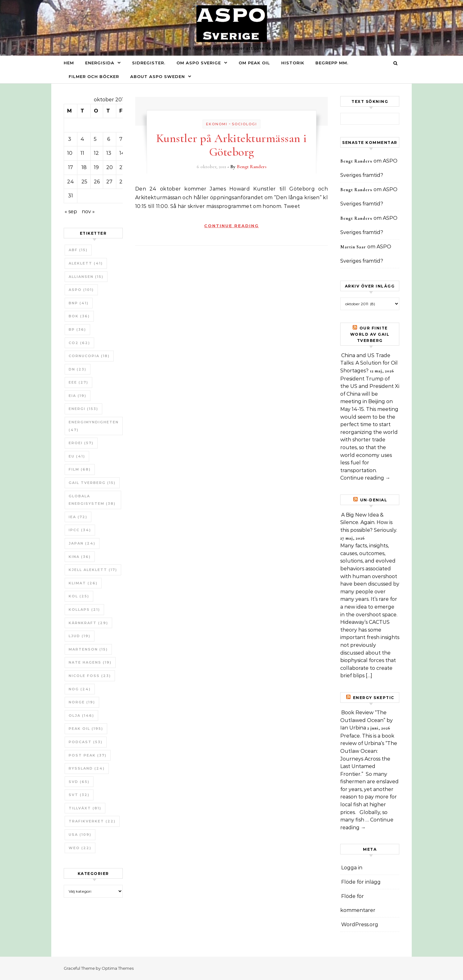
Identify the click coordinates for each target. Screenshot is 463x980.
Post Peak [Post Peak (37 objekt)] (88, 755)
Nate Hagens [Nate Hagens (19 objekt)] (90, 662)
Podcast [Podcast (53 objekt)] (86, 742)
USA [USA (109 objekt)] (80, 835)
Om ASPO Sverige (199, 63)
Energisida (100, 63)
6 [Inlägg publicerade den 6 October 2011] (109, 139)
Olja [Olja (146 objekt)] (81, 715)
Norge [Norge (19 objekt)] (82, 702)
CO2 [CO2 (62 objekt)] (79, 343)
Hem (69, 63)
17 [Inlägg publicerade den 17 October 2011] (71, 167)
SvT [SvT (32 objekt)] (79, 795)
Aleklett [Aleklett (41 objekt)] (86, 263)
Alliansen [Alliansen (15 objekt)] (86, 277)
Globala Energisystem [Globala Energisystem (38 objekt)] (92, 500)
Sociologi (244, 124)
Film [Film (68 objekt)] (80, 469)
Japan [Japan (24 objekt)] (82, 543)
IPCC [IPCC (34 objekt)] (80, 530)
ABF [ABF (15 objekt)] (78, 250)
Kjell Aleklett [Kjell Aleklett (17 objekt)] (93, 570)
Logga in (352, 868)
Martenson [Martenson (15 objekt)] (88, 649)
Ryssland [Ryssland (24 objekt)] (87, 768)
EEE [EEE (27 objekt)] (78, 382)
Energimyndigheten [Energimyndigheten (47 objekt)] (94, 426)
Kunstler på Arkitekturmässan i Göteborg (232, 145)
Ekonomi (217, 124)
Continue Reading (231, 226)
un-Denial (374, 500)
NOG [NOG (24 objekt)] (80, 689)
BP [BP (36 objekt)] (77, 329)
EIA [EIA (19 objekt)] (78, 396)
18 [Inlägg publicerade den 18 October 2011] (84, 167)
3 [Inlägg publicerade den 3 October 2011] (70, 139)
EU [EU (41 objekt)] (77, 456)
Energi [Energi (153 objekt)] (83, 409)
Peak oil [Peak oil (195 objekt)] (86, 729)
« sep (71, 212)
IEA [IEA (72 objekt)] (78, 517)
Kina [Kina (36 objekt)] (80, 557)
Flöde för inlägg (361, 882)
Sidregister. (149, 63)
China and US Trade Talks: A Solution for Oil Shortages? (369, 363)
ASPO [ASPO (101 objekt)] (81, 290)
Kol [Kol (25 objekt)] (79, 596)
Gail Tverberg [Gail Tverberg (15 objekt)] (92, 483)
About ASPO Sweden (158, 76)
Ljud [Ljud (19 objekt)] (80, 636)
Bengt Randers (252, 167)
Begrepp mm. (332, 63)
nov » (88, 212)
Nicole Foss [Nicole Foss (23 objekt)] (90, 676)
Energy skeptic (374, 698)
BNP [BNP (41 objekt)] (79, 303)
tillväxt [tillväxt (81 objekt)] (85, 808)
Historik (293, 63)
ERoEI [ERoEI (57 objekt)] (81, 443)
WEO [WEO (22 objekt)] (80, 848)
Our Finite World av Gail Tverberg (370, 334)
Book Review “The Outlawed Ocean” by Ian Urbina (367, 720)
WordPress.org (360, 925)
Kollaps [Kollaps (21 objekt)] (84, 610)
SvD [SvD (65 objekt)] (79, 782)
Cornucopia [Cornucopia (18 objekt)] (89, 356)
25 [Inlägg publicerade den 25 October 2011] (84, 182)
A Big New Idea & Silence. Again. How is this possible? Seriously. (369, 522)
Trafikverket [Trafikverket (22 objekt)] (92, 821)
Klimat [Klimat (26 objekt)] (83, 583)
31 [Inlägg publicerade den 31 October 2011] (71, 196)
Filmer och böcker (94, 76)
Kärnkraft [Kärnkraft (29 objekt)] (88, 623)
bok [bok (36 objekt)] (79, 316)
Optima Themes (118, 968)
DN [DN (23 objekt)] (78, 369)
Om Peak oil (254, 63)
